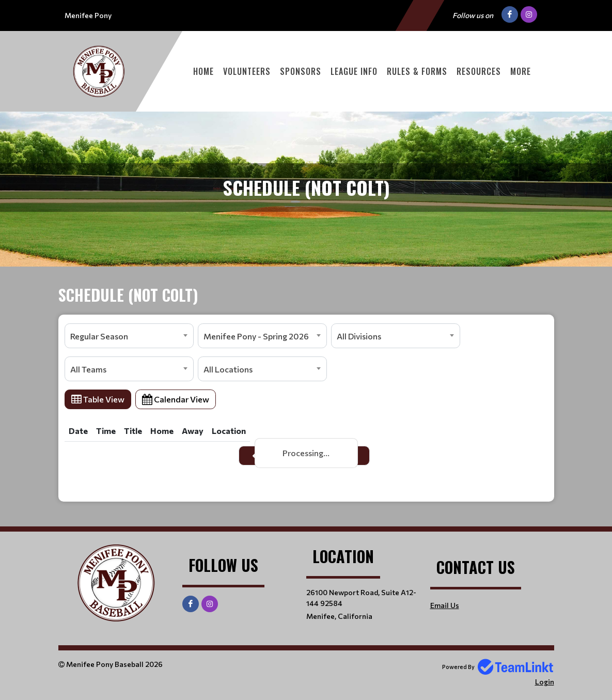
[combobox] (129, 336)
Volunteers (247, 71)
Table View (98, 399)
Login (545, 682)
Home (203, 71)
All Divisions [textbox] (359, 336)
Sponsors (301, 71)
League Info (354, 71)
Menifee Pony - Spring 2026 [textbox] (256, 336)
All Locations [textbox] (228, 369)
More (521, 71)
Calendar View (176, 399)
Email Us (445, 605)
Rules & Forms (417, 71)
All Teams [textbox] (88, 369)
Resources (479, 71)
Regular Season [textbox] (99, 336)
